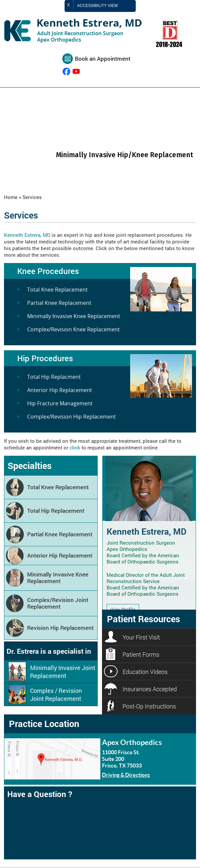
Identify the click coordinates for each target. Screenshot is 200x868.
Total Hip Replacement (56, 511)
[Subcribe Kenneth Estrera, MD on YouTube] (76, 71)
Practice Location (44, 724)
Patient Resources (144, 619)
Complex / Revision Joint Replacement (56, 695)
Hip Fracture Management (60, 403)
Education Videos (145, 672)
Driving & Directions (126, 775)
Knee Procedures (48, 271)
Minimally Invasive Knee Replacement (74, 316)
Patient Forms (141, 654)
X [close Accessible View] (69, 5)
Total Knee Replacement (57, 290)
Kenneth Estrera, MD (27, 235)
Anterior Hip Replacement (60, 390)
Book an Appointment (103, 59)
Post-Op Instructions (149, 706)
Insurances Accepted (150, 689)
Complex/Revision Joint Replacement (58, 603)
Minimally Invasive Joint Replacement (63, 672)
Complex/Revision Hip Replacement (72, 417)
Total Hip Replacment (54, 377)
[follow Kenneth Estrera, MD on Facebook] (66, 71)
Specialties (30, 466)
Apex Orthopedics (132, 742)
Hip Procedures (45, 358)
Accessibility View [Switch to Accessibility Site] (103, 6)
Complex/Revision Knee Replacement (74, 329)
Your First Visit (141, 637)
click (75, 447)
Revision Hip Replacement (60, 628)
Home (11, 197)
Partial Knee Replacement (59, 303)
